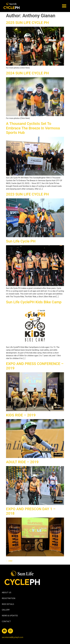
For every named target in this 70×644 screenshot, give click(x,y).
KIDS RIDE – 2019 (21, 415)
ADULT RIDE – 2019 (22, 462)
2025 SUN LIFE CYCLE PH (27, 23)
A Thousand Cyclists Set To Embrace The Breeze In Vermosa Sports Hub (33, 128)
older (9, 561)
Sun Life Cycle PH (21, 241)
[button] (64, 6)
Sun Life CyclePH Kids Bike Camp (34, 302)
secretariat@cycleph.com (13, 637)
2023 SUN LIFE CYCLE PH (27, 194)
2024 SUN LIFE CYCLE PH (27, 73)
